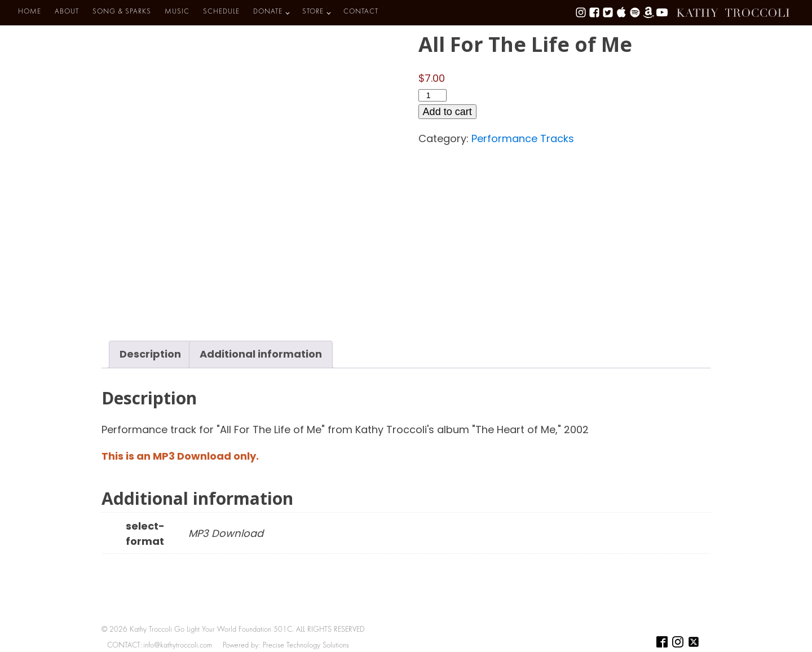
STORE (313, 12)
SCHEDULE (221, 12)
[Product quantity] (433, 95)
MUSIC (177, 12)
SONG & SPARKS (122, 12)
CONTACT (361, 12)
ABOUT (67, 12)
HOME (30, 12)
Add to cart (447, 112)
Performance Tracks (523, 138)
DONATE (268, 12)
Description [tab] (150, 354)
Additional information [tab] (261, 354)
